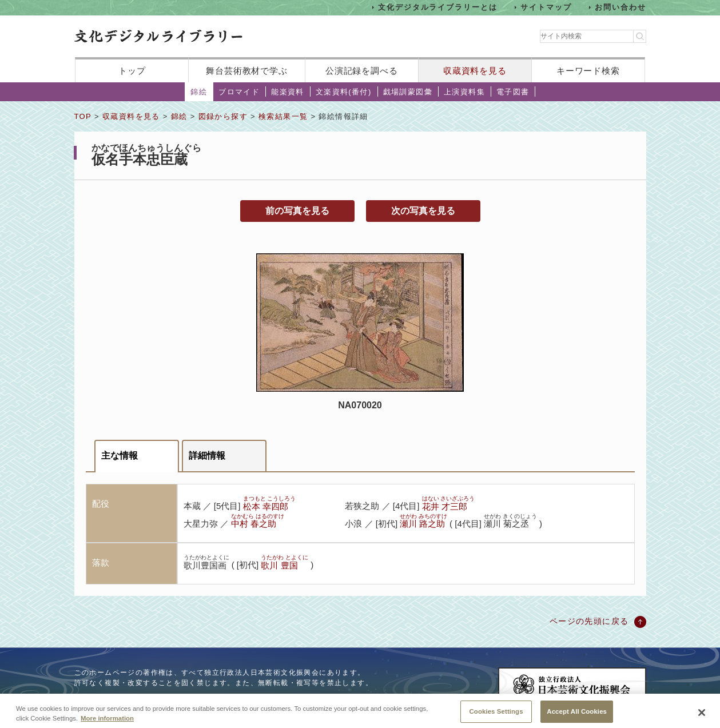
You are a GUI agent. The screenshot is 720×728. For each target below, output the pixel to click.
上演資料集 (464, 92)
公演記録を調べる (362, 71)
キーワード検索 (588, 71)
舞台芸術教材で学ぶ (247, 71)
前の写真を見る (297, 211)
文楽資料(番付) (344, 92)
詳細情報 (207, 456)
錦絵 (199, 92)
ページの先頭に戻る (589, 621)
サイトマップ (546, 7)
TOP (83, 116)
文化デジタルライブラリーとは (438, 7)
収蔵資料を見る (475, 71)
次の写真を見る (423, 211)
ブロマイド (239, 92)
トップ (132, 71)
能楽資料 (288, 92)
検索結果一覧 (283, 116)
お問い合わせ (620, 7)
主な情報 (120, 456)
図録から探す (223, 116)
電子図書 (513, 92)
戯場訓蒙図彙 (408, 92)
